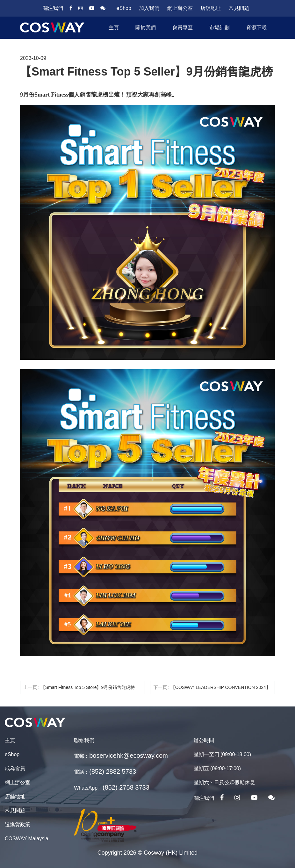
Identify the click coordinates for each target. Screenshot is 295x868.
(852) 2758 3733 (126, 787)
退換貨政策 (18, 825)
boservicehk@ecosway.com (129, 756)
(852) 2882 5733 (113, 771)
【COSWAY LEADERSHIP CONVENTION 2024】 (221, 687)
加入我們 (149, 8)
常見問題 (239, 8)
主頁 (114, 28)
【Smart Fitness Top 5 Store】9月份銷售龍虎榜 (88, 687)
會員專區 (183, 28)
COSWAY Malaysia (27, 839)
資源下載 (256, 28)
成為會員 (15, 768)
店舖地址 (211, 8)
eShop (124, 8)
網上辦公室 (180, 8)
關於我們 (146, 28)
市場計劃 (219, 28)
